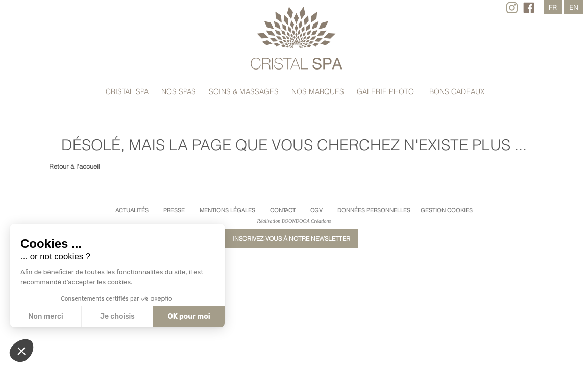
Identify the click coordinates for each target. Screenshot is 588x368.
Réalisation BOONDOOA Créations (294, 221)
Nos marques (318, 91)
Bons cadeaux (457, 91)
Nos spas (179, 91)
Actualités (132, 210)
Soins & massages (244, 91)
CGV (316, 210)
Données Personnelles (374, 210)
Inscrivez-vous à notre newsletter (291, 238)
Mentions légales (227, 210)
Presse (174, 210)
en (573, 7)
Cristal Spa (127, 91)
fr (553, 7)
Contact (283, 210)
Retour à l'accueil (75, 166)
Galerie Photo (385, 91)
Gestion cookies (447, 210)
